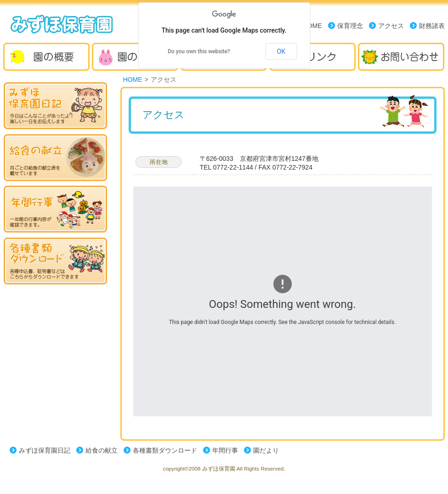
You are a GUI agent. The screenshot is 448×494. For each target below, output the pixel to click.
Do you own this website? (199, 51)
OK (281, 51)
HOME (133, 79)
